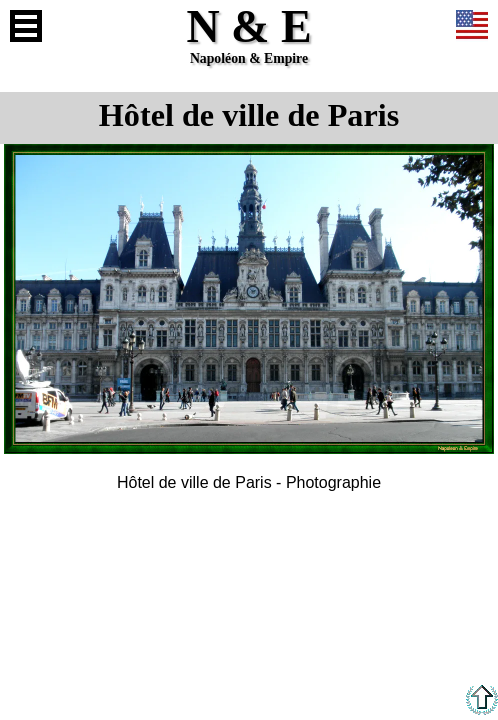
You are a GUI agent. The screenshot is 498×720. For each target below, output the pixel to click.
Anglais (472, 26)
